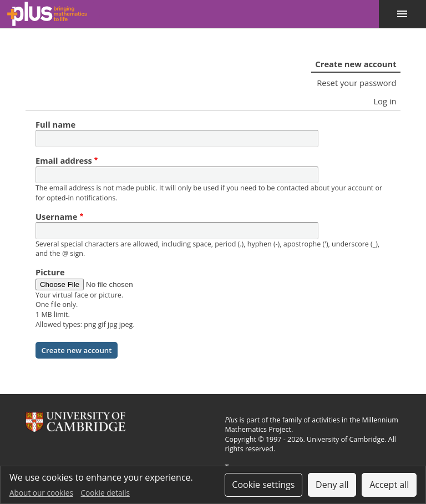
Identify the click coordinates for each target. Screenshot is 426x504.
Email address (64, 160)
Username (57, 216)
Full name (55, 124)
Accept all (389, 485)
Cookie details (105, 493)
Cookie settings (263, 485)
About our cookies (41, 493)
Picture (50, 272)
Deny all (332, 485)
